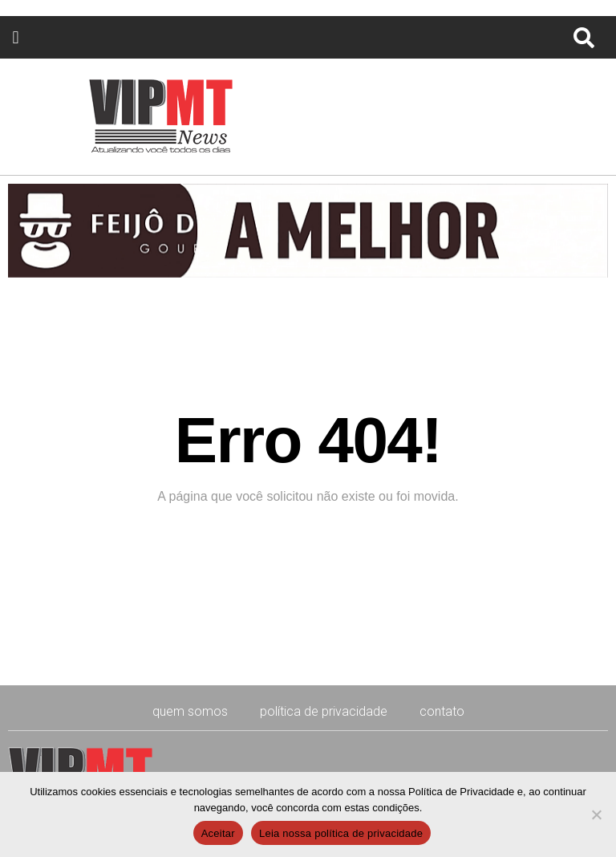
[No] (596, 814)
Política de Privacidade (324, 711)
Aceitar (218, 833)
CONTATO (442, 711)
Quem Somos (190, 711)
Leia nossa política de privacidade (341, 833)
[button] (16, 37)
